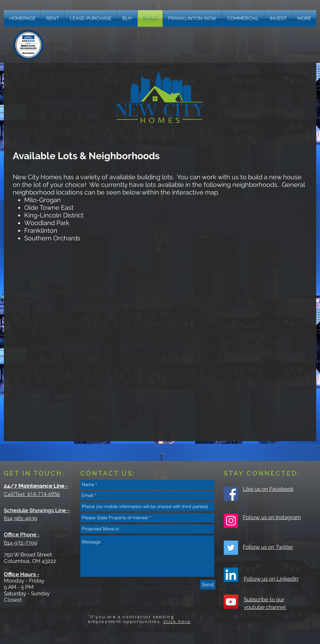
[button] (304, 18)
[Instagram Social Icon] (231, 521)
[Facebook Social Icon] (231, 494)
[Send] (208, 585)
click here (177, 622)
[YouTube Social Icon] (231, 602)
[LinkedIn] (231, 575)
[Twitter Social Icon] (231, 548)
